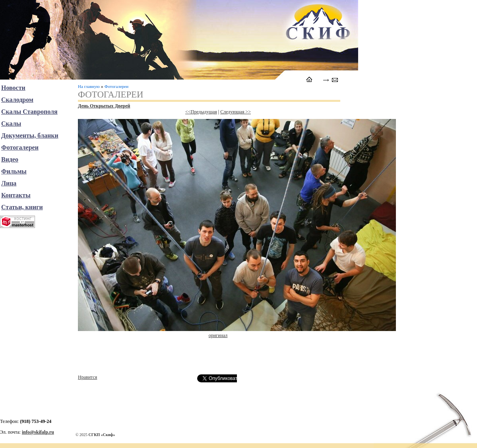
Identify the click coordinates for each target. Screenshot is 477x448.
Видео (10, 159)
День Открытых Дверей (104, 106)
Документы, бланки (30, 135)
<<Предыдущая (201, 112)
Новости (13, 88)
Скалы (11, 124)
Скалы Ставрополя (29, 112)
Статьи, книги (22, 207)
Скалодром (17, 100)
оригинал (218, 335)
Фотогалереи (116, 86)
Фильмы (14, 171)
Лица (9, 183)
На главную (89, 86)
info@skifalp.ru (38, 432)
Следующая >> (236, 112)
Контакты (16, 195)
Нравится (87, 377)
